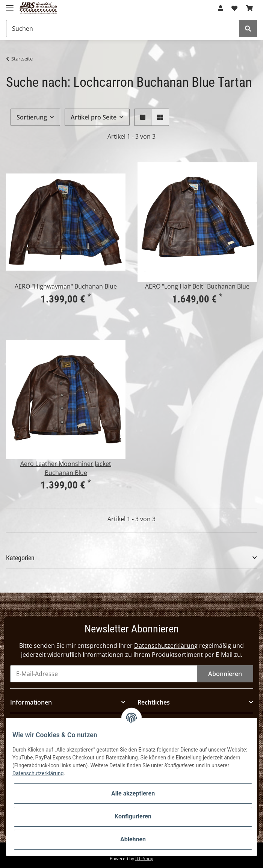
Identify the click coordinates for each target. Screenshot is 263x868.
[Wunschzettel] (234, 8)
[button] (221, 8)
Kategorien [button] (20, 558)
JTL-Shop (144, 858)
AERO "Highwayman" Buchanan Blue (66, 286)
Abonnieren (225, 674)
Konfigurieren (133, 816)
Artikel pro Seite (94, 117)
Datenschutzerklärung (166, 646)
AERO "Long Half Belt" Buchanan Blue (197, 286)
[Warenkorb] (249, 8)
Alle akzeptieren (133, 793)
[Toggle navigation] (10, 5)
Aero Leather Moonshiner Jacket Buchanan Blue (66, 468)
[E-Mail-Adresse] (104, 674)
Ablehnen (133, 839)
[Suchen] (123, 29)
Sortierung (32, 117)
